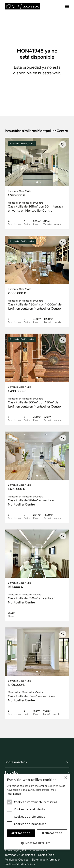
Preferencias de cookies (20, 864)
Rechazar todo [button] (52, 833)
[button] (37, 843)
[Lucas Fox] (22, 6)
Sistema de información (46, 860)
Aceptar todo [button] (21, 833)
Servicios (11, 773)
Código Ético (46, 855)
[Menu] (67, 6)
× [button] (66, 778)
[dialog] (37, 812)
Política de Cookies (17, 860)
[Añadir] (63, 144)
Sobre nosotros (16, 762)
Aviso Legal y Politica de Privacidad (27, 850)
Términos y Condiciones (20, 855)
